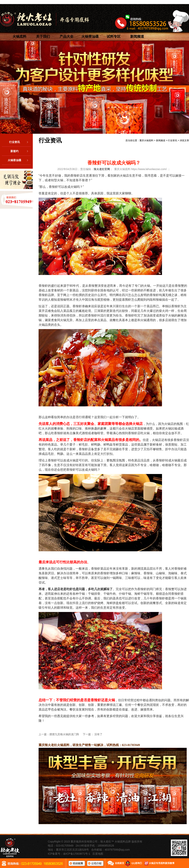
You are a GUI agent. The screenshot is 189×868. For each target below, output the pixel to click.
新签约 (21, 151)
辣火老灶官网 (102, 169)
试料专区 (114, 37)
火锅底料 (19, 37)
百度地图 (98, 854)
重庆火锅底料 (146, 140)
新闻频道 (137, 37)
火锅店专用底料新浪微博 (162, 863)
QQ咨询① (137, 863)
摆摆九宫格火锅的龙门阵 (64, 734)
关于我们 (43, 37)
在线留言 (120, 863)
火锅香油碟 (90, 37)
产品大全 (67, 37)
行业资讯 (20, 142)
